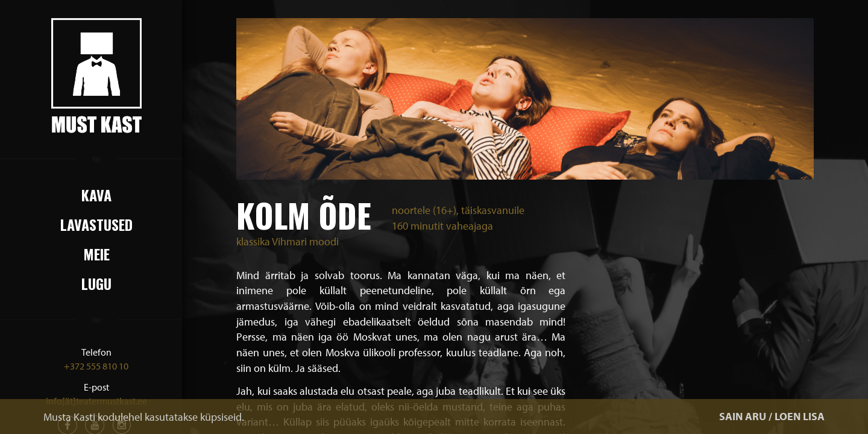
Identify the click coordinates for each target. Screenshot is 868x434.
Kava (96, 195)
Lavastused (96, 224)
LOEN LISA (800, 416)
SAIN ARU (743, 416)
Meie (96, 254)
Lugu (96, 283)
